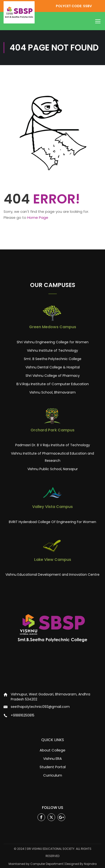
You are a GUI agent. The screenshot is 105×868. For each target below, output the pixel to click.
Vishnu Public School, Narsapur (53, 469)
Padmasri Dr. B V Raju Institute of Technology (53, 445)
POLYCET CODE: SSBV (74, 6)
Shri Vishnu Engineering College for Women (53, 342)
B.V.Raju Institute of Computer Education (53, 384)
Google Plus (61, 817)
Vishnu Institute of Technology (52, 350)
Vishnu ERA (52, 758)
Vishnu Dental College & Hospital (53, 367)
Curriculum (53, 775)
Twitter (51, 817)
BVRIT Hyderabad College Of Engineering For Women (52, 522)
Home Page (38, 217)
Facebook (41, 817)
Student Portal (53, 767)
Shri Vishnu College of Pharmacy (53, 376)
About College (52, 750)
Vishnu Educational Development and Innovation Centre (52, 575)
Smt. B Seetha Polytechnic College (53, 359)
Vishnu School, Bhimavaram (52, 392)
